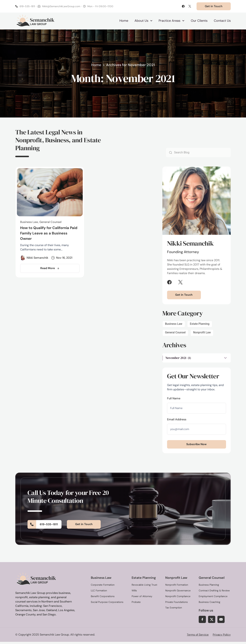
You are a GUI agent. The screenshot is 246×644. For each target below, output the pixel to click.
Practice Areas (172, 21)
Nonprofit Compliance (178, 598)
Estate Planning (200, 325)
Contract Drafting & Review (215, 593)
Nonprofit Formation (177, 587)
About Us (143, 21)
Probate (136, 604)
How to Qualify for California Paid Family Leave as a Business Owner (49, 234)
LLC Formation (99, 593)
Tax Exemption (174, 610)
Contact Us (222, 21)
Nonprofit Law (203, 333)
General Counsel (176, 333)
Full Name (174, 399)
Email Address (177, 421)
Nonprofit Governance (178, 593)
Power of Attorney (142, 598)
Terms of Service (197, 637)
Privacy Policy (222, 637)
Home (124, 21)
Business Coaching (210, 604)
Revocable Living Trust (144, 587)
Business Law (174, 325)
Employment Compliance (213, 598)
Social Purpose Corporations (107, 604)
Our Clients (199, 21)
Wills (134, 593)
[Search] (169, 153)
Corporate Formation (103, 587)
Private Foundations (177, 604)
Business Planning (209, 587)
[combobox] (201, 153)
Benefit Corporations (103, 598)
